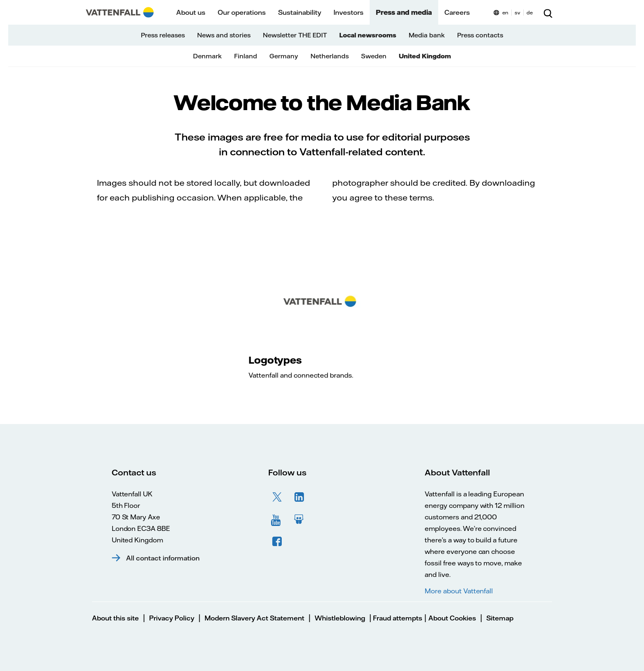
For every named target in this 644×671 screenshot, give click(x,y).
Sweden (374, 56)
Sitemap (500, 618)
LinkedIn (299, 497)
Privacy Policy (172, 618)
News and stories (224, 35)
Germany (284, 56)
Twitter (277, 497)
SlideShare (299, 519)
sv (517, 13)
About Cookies (452, 618)
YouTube (277, 519)
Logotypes (275, 360)
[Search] (548, 12)
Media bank (427, 35)
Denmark (207, 56)
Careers (457, 12)
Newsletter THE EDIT (295, 35)
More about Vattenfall (459, 591)
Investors (348, 12)
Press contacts (480, 35)
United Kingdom (425, 56)
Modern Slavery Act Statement (254, 618)
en (505, 13)
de (530, 13)
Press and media (404, 12)
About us (191, 12)
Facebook (277, 542)
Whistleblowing (340, 618)
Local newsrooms (368, 35)
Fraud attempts (397, 618)
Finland (246, 56)
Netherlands (330, 56)
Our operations (242, 12)
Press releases (163, 35)
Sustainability (300, 12)
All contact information (163, 558)
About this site (115, 618)
